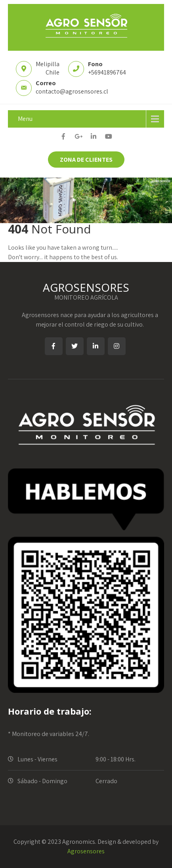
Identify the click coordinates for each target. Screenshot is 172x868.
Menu (25, 119)
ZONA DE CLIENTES (86, 160)
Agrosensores (86, 851)
